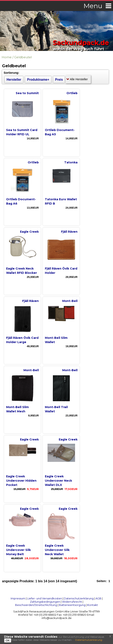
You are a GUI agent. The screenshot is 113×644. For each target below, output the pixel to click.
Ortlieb (72, 93)
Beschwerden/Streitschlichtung (36, 605)
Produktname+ (38, 80)
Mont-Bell (70, 301)
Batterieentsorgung (72, 605)
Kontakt (93, 605)
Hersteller (14, 80)
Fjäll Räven (69, 232)
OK (8, 640)
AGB (98, 598)
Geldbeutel (23, 57)
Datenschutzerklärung (79, 598)
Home (7, 57)
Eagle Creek (29, 232)
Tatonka (71, 162)
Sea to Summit (27, 93)
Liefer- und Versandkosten (45, 598)
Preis (59, 80)
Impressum (18, 598)
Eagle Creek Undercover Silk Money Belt (18, 550)
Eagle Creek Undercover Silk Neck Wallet (57, 550)
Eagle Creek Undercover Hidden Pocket (21, 481)
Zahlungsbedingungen (45, 602)
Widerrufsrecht (72, 602)
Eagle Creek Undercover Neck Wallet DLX (58, 481)
